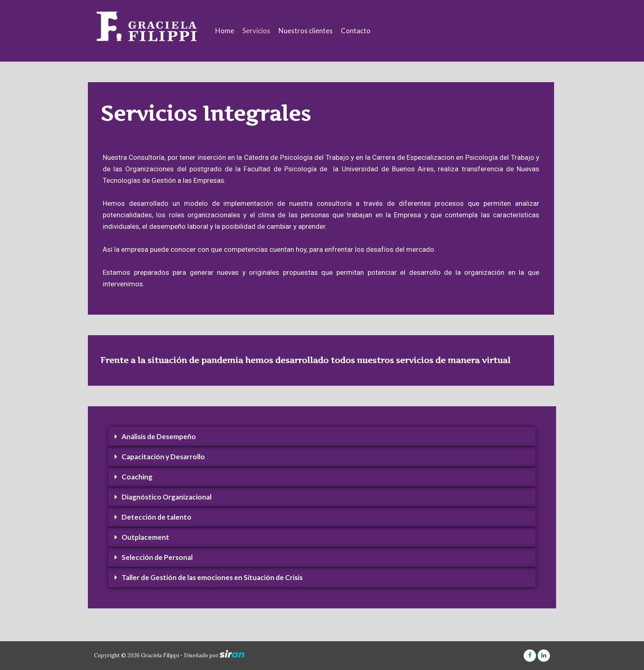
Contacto (356, 31)
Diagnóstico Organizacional (167, 497)
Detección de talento (156, 517)
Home (225, 31)
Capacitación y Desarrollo (163, 457)
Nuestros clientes (306, 31)
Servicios (256, 31)
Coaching (137, 477)
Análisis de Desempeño (159, 436)
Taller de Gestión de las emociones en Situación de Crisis (212, 577)
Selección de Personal (157, 557)
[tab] (322, 437)
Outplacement (145, 537)
